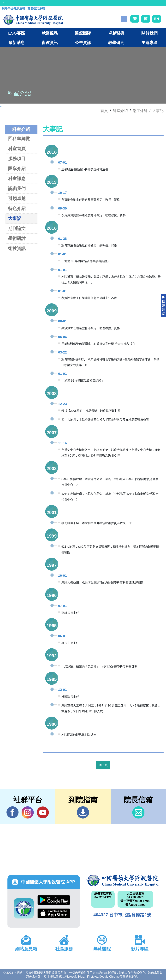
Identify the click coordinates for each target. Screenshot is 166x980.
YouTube (43, 812)
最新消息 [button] (17, 43)
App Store (54, 913)
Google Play (54, 900)
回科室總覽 (19, 139)
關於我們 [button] (149, 33)
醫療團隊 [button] (83, 33)
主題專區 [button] (149, 43)
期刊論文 (17, 228)
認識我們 (17, 189)
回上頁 (103, 765)
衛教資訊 (17, 248)
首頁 (104, 111)
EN (157, 19)
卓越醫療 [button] (116, 33)
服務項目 (17, 158)
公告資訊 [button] (83, 43)
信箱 (138, 812)
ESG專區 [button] (17, 33)
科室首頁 (17, 149)
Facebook (13, 812)
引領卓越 (17, 198)
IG (28, 812)
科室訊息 (17, 178)
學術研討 (17, 238)
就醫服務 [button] (50, 33)
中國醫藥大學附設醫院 (122, 881)
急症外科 (140, 111)
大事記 (158, 111)
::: (4, 3)
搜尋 (124, 19)
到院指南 (83, 812)
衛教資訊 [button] (50, 43)
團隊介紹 (17, 169)
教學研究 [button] (116, 43)
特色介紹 (17, 208)
